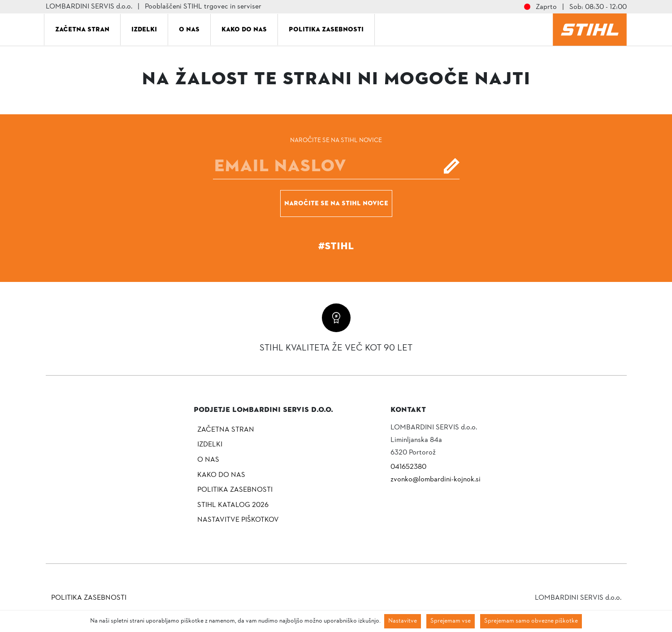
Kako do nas (244, 29)
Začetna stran (82, 29)
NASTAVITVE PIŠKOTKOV (238, 520)
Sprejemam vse (451, 621)
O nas (189, 29)
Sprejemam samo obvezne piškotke (531, 621)
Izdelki (144, 29)
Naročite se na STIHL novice (336, 203)
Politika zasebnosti (326, 29)
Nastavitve (403, 621)
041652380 (408, 467)
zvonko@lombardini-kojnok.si (436, 480)
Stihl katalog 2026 (233, 505)
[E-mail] (336, 166)
